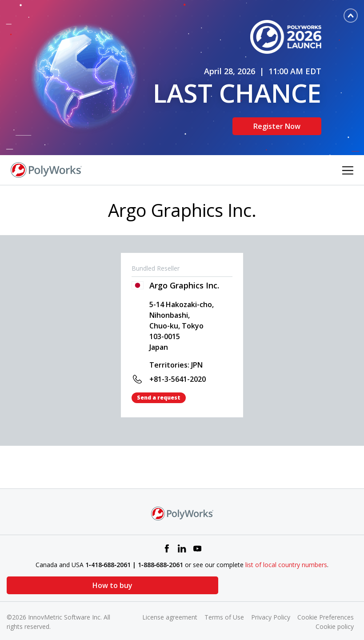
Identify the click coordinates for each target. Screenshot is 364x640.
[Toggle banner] (351, 16)
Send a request (159, 385)
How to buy (51, 572)
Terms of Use (224, 604)
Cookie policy (335, 614)
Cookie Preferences (326, 604)
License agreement (170, 604)
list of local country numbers (286, 552)
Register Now (277, 120)
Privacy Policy (271, 604)
